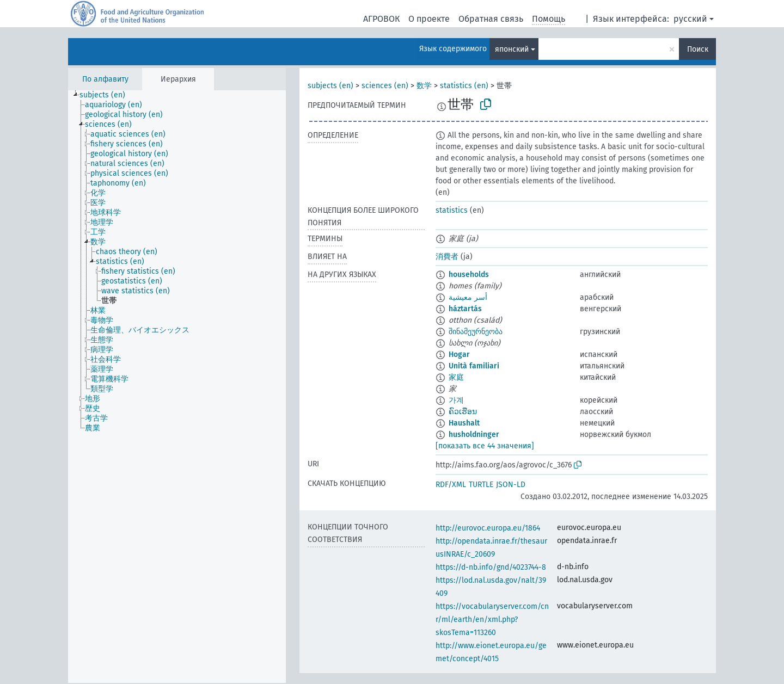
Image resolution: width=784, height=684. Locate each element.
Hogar (459, 355)
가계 (456, 400)
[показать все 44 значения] (485, 446)
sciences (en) (385, 86)
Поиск (698, 49)
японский (512, 49)
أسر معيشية (468, 297)
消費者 (447, 257)
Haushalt (464, 423)
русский (690, 19)
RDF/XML (451, 485)
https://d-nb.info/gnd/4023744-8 (491, 567)
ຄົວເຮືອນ (463, 412)
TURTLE (481, 485)
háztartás (465, 309)
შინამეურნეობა (476, 332)
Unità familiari (474, 366)
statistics (452, 210)
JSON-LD (511, 485)
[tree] (177, 387)
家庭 (456, 377)
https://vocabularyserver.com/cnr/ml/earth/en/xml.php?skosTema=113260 (492, 620)
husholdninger (474, 435)
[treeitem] (107, 95)
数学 (424, 86)
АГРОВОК (381, 19)
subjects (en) (330, 86)
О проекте (429, 19)
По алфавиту (105, 79)
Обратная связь (491, 19)
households (469, 275)
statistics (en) (464, 86)
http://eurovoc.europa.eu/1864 (488, 528)
